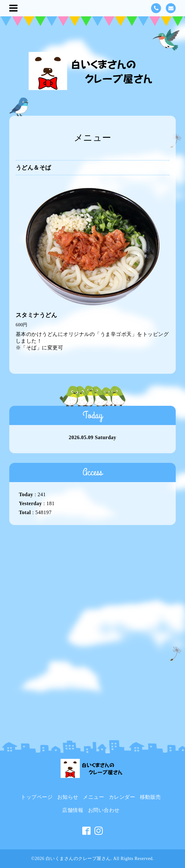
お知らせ (68, 797)
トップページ (37, 797)
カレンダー (122, 797)
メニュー (93, 797)
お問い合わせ (104, 810)
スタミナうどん (36, 315)
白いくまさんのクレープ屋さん (78, 859)
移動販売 (150, 797)
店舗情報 (73, 810)
